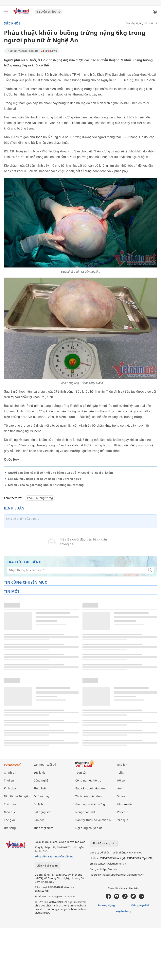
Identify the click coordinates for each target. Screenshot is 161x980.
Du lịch (38, 804)
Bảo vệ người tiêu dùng (91, 788)
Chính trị (10, 773)
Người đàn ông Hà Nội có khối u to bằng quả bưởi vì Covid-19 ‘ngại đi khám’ (61, 473)
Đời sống (10, 828)
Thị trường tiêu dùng (89, 796)
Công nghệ (41, 780)
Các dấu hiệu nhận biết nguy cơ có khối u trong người (45, 479)
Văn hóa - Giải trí (45, 765)
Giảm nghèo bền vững (90, 804)
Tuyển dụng (123, 911)
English (122, 765)
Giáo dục (10, 812)
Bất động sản (42, 812)
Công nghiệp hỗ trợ (88, 780)
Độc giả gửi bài (141, 905)
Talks (121, 773)
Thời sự (9, 780)
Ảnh (120, 788)
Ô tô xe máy (41, 796)
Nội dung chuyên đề (89, 828)
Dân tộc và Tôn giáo (17, 796)
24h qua (123, 820)
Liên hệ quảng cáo (104, 843)
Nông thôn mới (85, 812)
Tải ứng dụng (106, 905)
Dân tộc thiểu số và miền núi (94, 820)
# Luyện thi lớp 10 (48, 12)
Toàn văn (81, 773)
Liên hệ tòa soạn (47, 866)
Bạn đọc (39, 820)
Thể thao (10, 804)
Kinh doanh (12, 788)
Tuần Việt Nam (43, 828)
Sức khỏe (12, 23)
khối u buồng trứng (40, 498)
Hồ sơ (121, 780)
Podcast (122, 812)
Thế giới (9, 820)
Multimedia (125, 804)
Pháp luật (40, 788)
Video (121, 796)
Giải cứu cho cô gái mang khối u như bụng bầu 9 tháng (46, 485)
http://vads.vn (109, 869)
